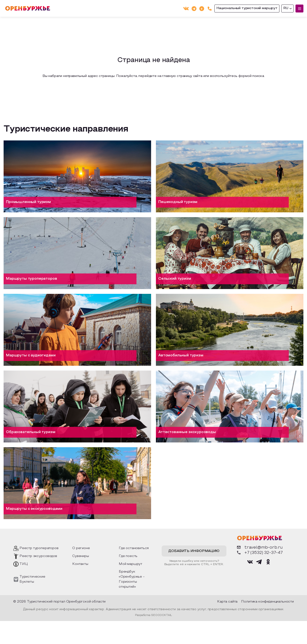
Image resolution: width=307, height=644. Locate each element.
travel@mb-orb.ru (259, 547)
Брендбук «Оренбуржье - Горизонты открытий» (132, 579)
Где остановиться (134, 548)
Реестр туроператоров (39, 548)
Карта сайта (227, 602)
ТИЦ (24, 564)
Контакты (80, 564)
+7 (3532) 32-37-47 (259, 553)
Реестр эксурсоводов (38, 556)
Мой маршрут (130, 564)
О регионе (81, 548)
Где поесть (128, 556)
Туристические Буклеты (32, 579)
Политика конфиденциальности (267, 602)
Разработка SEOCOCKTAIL (153, 615)
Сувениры (81, 556)
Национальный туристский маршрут (247, 8)
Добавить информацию (194, 551)
